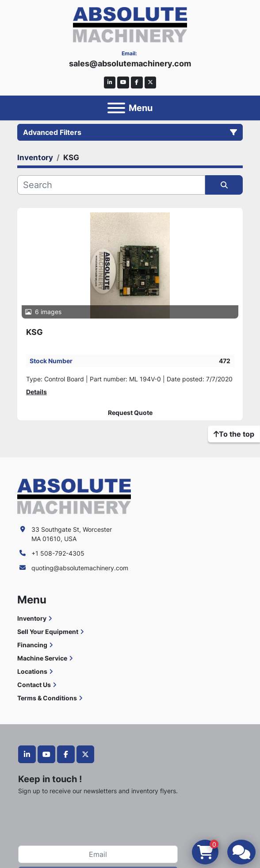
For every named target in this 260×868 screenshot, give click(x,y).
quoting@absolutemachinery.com (80, 568)
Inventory (32, 618)
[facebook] (137, 83)
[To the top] (234, 434)
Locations (32, 671)
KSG (34, 332)
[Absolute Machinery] (74, 496)
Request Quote (130, 413)
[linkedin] (110, 83)
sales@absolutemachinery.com (130, 63)
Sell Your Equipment (48, 632)
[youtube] (123, 83)
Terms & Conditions (47, 698)
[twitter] (151, 83)
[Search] (111, 185)
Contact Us (34, 685)
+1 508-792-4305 (58, 553)
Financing (32, 645)
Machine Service (42, 658)
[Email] (98, 854)
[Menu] (116, 108)
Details (36, 392)
